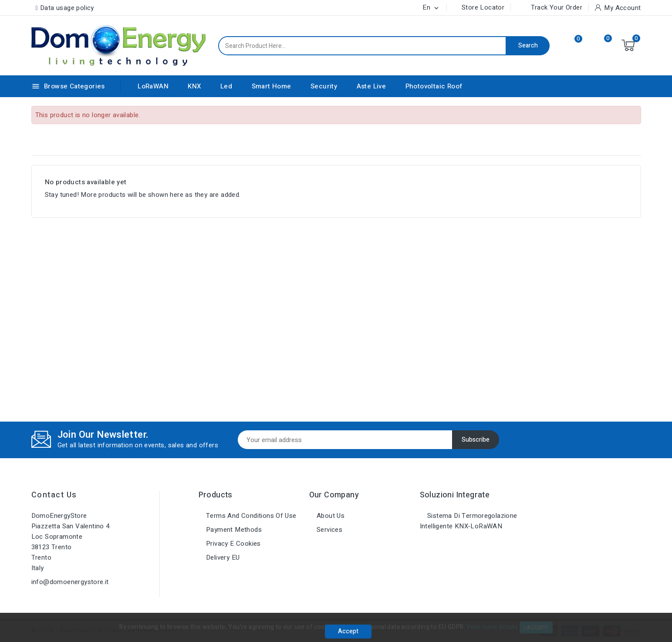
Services (329, 530)
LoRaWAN (153, 86)
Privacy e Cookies (233, 544)
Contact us (54, 495)
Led (226, 86)
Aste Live (371, 86)
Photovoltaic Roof (434, 86)
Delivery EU (222, 558)
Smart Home (272, 86)
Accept (348, 631)
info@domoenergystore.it (70, 582)
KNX (194, 86)
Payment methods (233, 530)
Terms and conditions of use (250, 516)
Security (324, 86)
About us (330, 516)
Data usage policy (67, 8)
